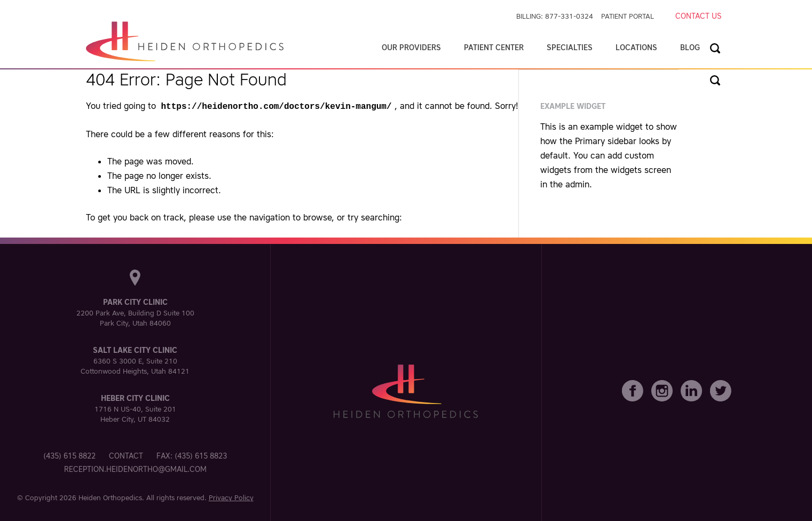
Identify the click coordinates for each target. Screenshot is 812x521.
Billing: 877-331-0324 (555, 16)
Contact (126, 455)
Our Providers (411, 48)
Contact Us (698, 16)
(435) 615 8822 (69, 455)
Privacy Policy (231, 497)
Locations (636, 48)
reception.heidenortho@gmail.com (135, 468)
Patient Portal (628, 16)
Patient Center (494, 48)
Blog (690, 48)
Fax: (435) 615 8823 (192, 455)
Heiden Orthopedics (110, 497)
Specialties (570, 48)
